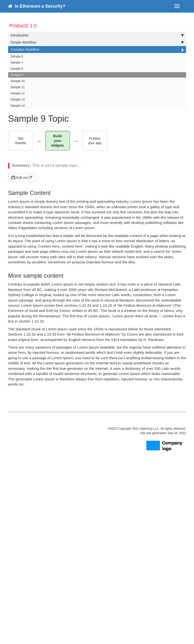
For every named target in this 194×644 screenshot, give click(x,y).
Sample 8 (17, 69)
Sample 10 (18, 81)
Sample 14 (18, 106)
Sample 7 (17, 63)
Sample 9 (17, 75)
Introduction (97, 35)
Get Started (20, 141)
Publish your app (95, 141)
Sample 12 (18, 93)
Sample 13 (18, 100)
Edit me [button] (20, 178)
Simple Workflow (97, 42)
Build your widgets (58, 141)
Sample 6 (17, 56)
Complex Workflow (97, 50)
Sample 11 (18, 87)
